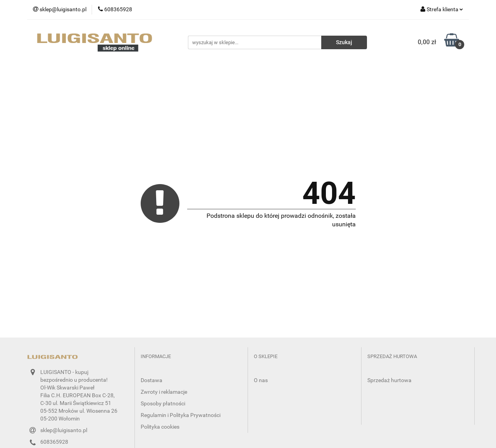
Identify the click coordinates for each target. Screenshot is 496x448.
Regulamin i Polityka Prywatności (181, 415)
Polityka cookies (160, 427)
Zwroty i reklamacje (164, 392)
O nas (261, 380)
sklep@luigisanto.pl (64, 430)
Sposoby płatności (163, 403)
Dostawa (152, 380)
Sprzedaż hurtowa (389, 380)
